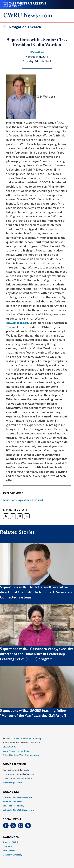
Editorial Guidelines (12, 802)
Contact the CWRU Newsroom (18, 797)
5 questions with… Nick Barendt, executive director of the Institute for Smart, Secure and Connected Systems (37, 592)
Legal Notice (9, 751)
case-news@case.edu (13, 782)
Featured (37, 500)
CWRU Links (11, 837)
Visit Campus (9, 851)
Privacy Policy (23, 751)
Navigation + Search (21, 27)
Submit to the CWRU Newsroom (18, 810)
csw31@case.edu (17, 323)
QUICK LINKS (11, 792)
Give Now (7, 846)
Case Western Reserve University (26, 738)
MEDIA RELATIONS (15, 765)
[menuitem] (37, 797)
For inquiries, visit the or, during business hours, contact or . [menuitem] (18, 776)
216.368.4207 (23, 778)
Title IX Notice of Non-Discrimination (21, 755)
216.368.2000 (10, 747)
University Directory (13, 855)
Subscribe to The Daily (14, 806)
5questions (10, 500)
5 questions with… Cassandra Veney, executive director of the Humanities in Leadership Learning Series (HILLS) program (37, 654)
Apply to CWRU (10, 842)
